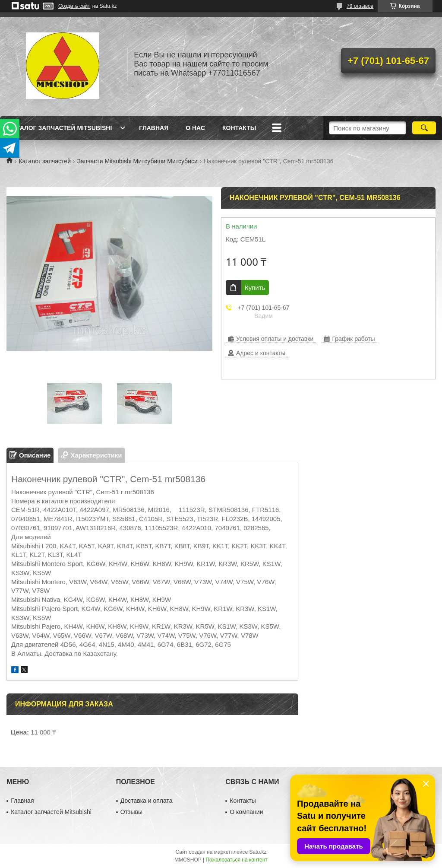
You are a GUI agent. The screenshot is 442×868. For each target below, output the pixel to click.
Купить (255, 288)
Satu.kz (258, 852)
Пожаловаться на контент (236, 860)
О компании (246, 812)
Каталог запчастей (45, 161)
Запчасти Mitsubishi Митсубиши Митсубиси (137, 161)
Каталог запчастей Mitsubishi (60, 128)
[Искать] (424, 128)
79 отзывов (360, 6)
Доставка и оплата (147, 801)
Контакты (239, 128)
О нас (195, 128)
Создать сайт (74, 6)
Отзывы (131, 812)
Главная (154, 128)
